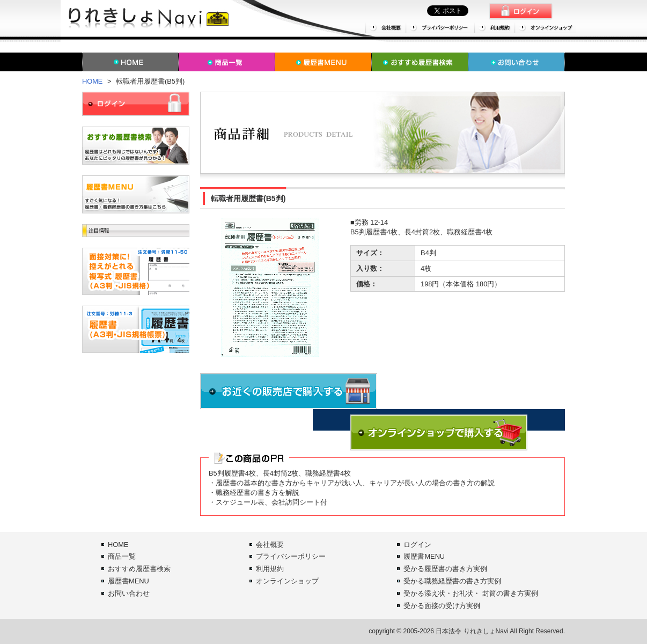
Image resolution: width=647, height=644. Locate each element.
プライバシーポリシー (291, 556)
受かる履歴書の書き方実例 (445, 569)
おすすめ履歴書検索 (139, 569)
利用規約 (270, 569)
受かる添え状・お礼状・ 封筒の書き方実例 (471, 593)
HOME (92, 81)
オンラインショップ (287, 581)
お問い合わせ (129, 593)
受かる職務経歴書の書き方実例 (452, 581)
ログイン (417, 545)
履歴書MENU (128, 581)
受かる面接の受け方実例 (442, 606)
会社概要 (270, 545)
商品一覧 (122, 556)
